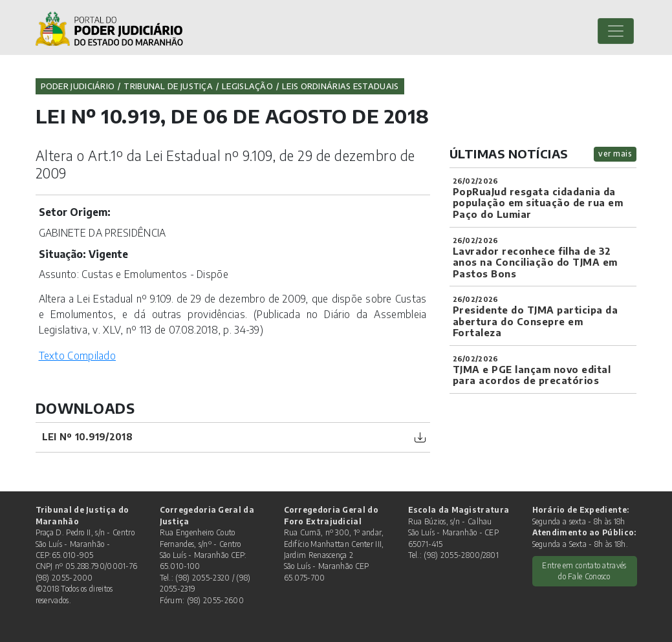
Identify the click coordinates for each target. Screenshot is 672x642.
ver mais (615, 154)
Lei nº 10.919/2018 (87, 437)
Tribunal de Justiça (168, 86)
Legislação (247, 86)
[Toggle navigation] (616, 31)
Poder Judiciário (78, 86)
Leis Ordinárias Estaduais (341, 86)
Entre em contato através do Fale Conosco (584, 571)
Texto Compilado (78, 355)
